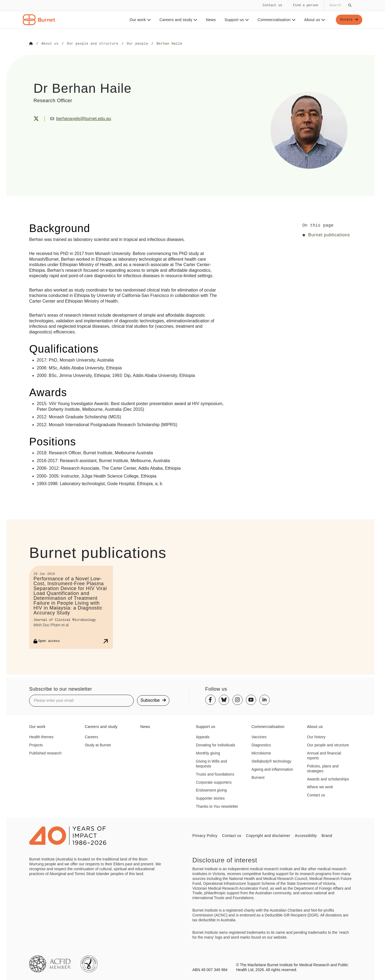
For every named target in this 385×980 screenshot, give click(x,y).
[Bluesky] (224, 700)
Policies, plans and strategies (323, 768)
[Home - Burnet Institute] (39, 20)
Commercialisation (275, 20)
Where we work (320, 787)
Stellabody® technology (271, 761)
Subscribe (153, 700)
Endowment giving (211, 790)
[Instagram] (237, 700)
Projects (36, 745)
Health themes (41, 737)
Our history (316, 737)
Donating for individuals (216, 745)
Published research (45, 753)
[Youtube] (251, 700)
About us (314, 20)
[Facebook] (210, 700)
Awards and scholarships (328, 779)
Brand (327, 835)
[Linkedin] (265, 700)
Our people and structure (328, 745)
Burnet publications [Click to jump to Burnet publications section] (329, 235)
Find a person (306, 5)
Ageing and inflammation (272, 769)
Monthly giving (208, 753)
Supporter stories (210, 798)
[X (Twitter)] (36, 118)
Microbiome (261, 753)
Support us (235, 20)
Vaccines (259, 737)
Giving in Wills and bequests (211, 763)
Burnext (258, 777)
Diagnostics (261, 745)
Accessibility (306, 835)
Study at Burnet (98, 745)
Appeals (203, 737)
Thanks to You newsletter (217, 806)
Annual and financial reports (324, 755)
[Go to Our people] (137, 44)
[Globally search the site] (340, 5)
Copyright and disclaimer (268, 835)
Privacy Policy (205, 835)
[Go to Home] (31, 44)
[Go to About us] (50, 44)
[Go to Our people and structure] (93, 44)
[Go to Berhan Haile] (169, 44)
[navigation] (192, 14)
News (210, 20)
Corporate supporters (214, 782)
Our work (139, 20)
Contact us (272, 5)
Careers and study (177, 20)
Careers (92, 737)
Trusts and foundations (215, 774)
